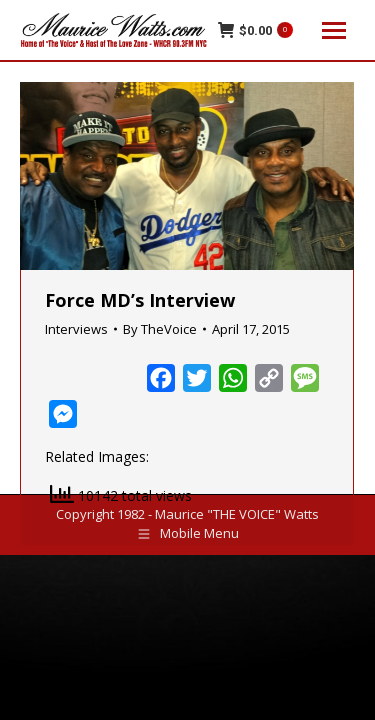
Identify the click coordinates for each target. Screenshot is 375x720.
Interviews (76, 329)
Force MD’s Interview (140, 300)
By (160, 329)
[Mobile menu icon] (334, 30)
